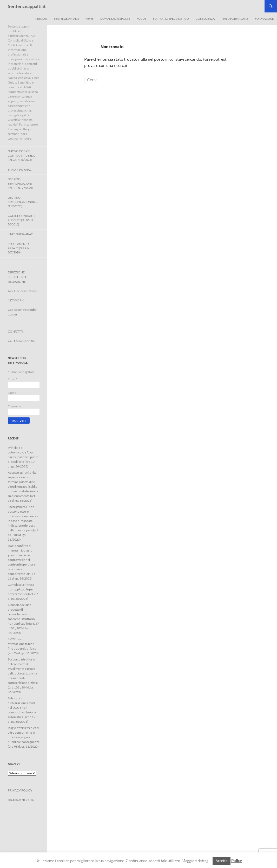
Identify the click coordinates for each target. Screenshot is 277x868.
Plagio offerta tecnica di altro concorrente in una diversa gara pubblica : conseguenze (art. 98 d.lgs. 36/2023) (24, 737)
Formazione (264, 19)
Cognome (14, 406)
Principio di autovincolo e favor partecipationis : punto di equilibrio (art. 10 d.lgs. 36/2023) (23, 457)
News (90, 19)
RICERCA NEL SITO (21, 800)
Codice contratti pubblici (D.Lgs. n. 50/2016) (21, 220)
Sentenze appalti (66, 19)
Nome (12, 393)
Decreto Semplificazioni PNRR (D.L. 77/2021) (20, 183)
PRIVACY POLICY (20, 790)
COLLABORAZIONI (22, 341)
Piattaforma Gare (235, 19)
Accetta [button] (222, 861)
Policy (237, 860)
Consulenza (205, 19)
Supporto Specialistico (171, 19)
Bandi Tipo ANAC (20, 170)
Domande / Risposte (115, 19)
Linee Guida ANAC (20, 234)
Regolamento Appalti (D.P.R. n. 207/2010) (19, 248)
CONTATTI (15, 331)
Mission (41, 19)
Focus (141, 19)
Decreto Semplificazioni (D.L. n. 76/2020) (23, 202)
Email (12, 379)
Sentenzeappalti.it (27, 6)
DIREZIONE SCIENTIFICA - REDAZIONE (18, 277)
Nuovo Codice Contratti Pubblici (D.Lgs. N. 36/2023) (22, 155)
